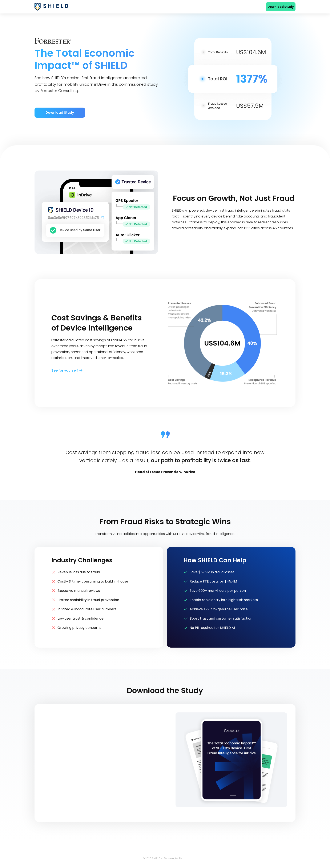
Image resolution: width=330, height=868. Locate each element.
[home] (51, 7)
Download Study (281, 7)
